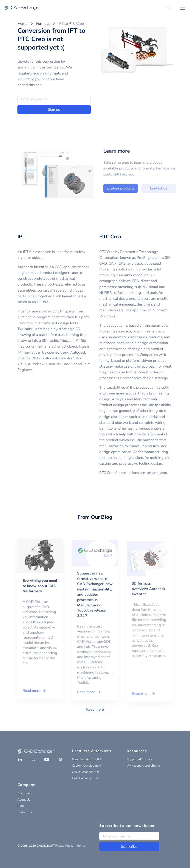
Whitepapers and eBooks (144, 766)
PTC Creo (110, 237)
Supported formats (139, 759)
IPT (21, 237)
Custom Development (87, 766)
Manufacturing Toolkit (87, 759)
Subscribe (129, 847)
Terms (81, 846)
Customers (25, 793)
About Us (24, 800)
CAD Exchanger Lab (85, 778)
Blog (21, 806)
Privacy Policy (64, 846)
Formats (43, 24)
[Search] (168, 8)
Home (22, 24)
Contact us (164, 188)
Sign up (54, 109)
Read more (95, 709)
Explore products (126, 188)
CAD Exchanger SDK (86, 772)
